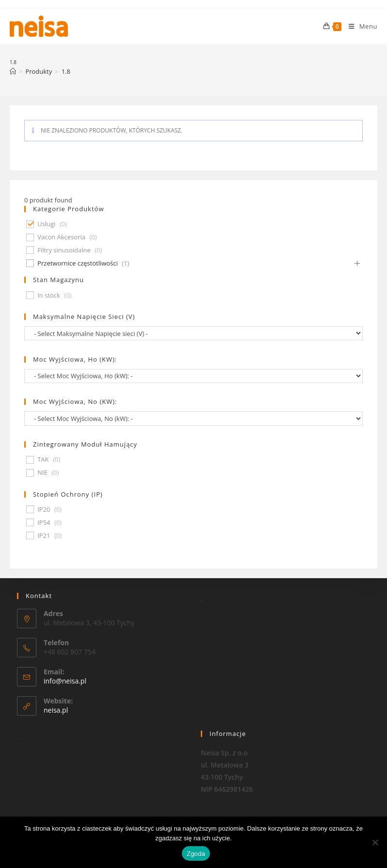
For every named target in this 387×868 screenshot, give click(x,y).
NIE (42, 473)
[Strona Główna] (13, 71)
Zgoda (196, 854)
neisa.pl (56, 710)
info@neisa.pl (65, 681)
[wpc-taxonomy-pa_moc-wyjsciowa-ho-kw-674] (193, 376)
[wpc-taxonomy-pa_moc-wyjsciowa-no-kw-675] (193, 418)
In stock (49, 295)
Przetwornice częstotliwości (78, 263)
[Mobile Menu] (359, 26)
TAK (43, 459)
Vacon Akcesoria (61, 237)
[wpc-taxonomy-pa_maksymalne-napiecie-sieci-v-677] (193, 333)
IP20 (44, 509)
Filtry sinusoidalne (64, 250)
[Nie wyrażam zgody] (375, 842)
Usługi (46, 224)
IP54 (44, 523)
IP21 (44, 536)
